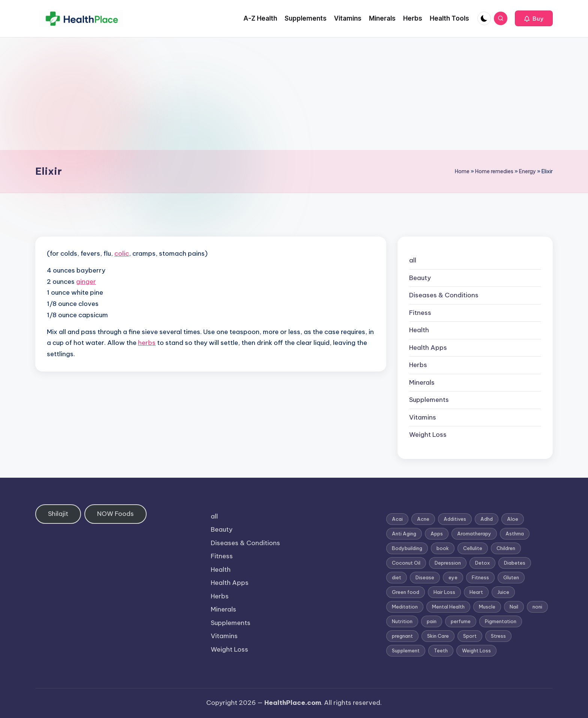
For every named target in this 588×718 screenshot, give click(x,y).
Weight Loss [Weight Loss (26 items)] (476, 651)
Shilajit (58, 514)
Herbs (418, 365)
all (413, 260)
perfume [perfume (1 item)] (461, 621)
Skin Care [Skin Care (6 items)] (438, 636)
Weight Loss (428, 435)
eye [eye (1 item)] (453, 577)
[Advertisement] (294, 94)
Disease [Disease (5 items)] (425, 577)
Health (419, 330)
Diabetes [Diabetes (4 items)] (515, 563)
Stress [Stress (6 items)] (498, 636)
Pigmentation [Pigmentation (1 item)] (501, 621)
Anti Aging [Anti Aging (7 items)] (404, 534)
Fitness (420, 313)
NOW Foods (115, 514)
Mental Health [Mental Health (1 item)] (448, 607)
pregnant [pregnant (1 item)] (402, 636)
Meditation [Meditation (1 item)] (405, 607)
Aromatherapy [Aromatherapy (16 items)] (474, 534)
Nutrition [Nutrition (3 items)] (402, 621)
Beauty (420, 278)
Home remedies (494, 171)
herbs (147, 343)
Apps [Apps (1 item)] (437, 534)
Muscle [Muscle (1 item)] (487, 607)
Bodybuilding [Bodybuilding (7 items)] (407, 548)
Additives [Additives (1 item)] (455, 519)
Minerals (422, 382)
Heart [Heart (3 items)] (476, 592)
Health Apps (428, 348)
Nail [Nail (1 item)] (514, 607)
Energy (527, 171)
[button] (534, 18)
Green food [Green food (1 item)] (406, 592)
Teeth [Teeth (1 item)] (441, 651)
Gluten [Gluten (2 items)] (511, 577)
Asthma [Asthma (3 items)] (515, 534)
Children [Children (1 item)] (506, 548)
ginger (86, 282)
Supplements (429, 400)
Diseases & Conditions (444, 295)
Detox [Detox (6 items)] (482, 563)
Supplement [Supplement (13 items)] (406, 651)
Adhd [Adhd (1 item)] (487, 519)
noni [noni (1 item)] (537, 607)
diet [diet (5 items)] (397, 577)
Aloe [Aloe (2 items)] (513, 519)
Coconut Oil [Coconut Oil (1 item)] (406, 563)
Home (462, 171)
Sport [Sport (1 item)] (470, 636)
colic (122, 253)
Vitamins (423, 417)
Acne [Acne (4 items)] (423, 519)
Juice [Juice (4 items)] (503, 592)
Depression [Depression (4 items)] (448, 563)
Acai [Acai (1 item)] (397, 519)
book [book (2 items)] (443, 548)
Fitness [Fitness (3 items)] (480, 577)
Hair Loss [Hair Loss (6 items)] (444, 592)
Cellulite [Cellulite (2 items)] (473, 548)
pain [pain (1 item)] (432, 621)
